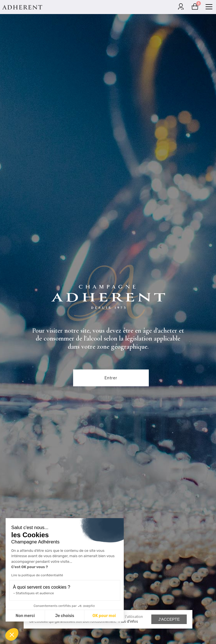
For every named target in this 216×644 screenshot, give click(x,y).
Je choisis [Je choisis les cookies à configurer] (65, 616)
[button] (12, 634)
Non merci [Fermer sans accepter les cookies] (25, 616)
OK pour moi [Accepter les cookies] (104, 616)
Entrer (111, 378)
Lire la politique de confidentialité (37, 575)
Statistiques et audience (35, 593)
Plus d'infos (128, 622)
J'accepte (169, 619)
